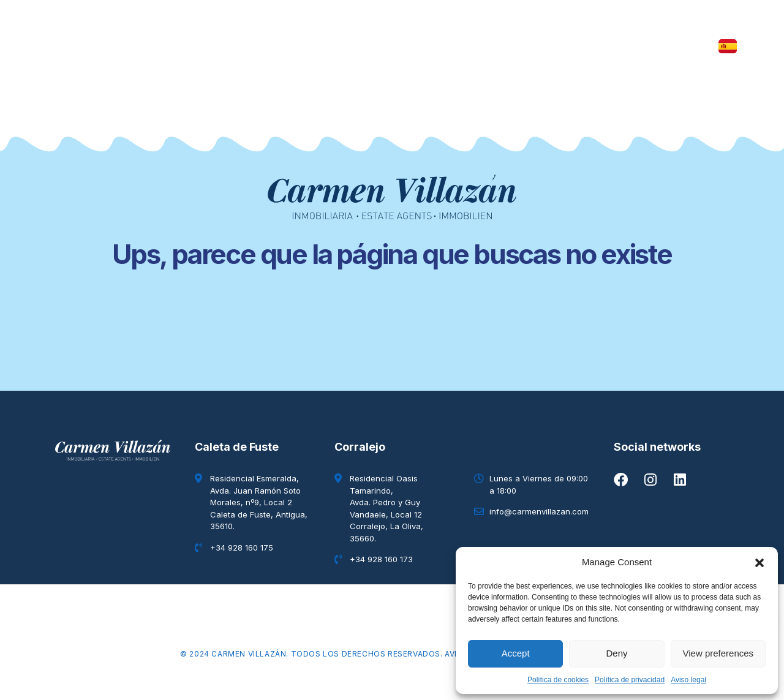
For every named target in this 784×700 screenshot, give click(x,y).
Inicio (158, 46)
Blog (430, 46)
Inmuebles (224, 46)
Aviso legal (688, 680)
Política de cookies (558, 680)
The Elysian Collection (334, 46)
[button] (759, 562)
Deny (616, 653)
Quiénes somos (508, 46)
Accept (516, 653)
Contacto (599, 46)
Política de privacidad (630, 680)
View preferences (718, 653)
